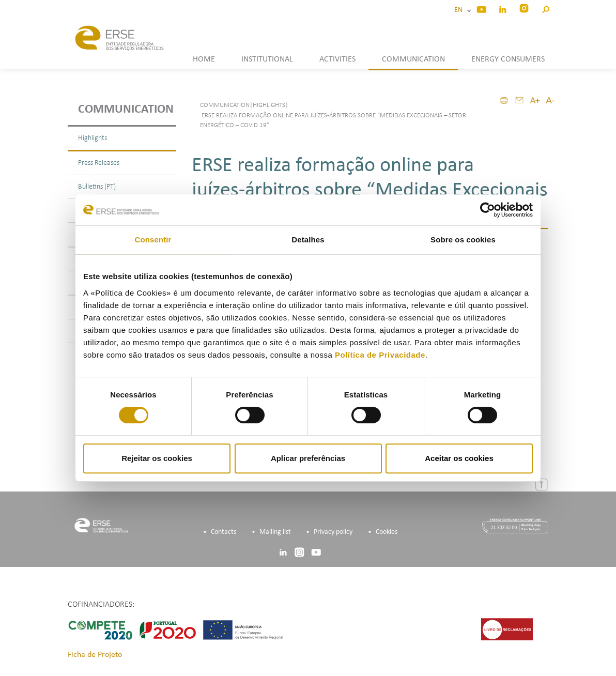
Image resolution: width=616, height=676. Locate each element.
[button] (545, 8)
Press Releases (99, 163)
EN (460, 10)
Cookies (387, 532)
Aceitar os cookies (459, 458)
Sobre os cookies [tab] (463, 240)
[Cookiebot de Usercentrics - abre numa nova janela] (488, 210)
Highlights (93, 138)
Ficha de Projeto (95, 655)
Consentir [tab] (153, 240)
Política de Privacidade (380, 355)
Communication (126, 110)
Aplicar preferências (308, 458)
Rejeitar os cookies (157, 458)
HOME (204, 59)
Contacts (224, 532)
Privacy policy (333, 532)
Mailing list (275, 532)
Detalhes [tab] (308, 240)
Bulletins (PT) (97, 187)
